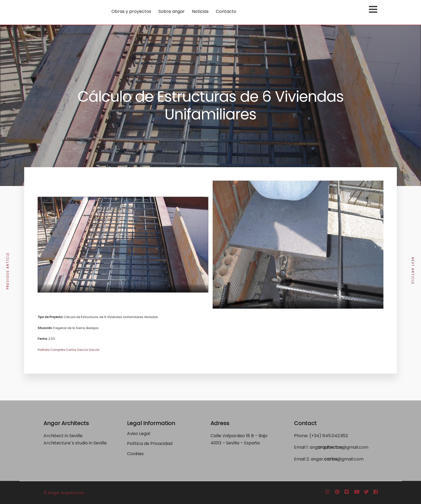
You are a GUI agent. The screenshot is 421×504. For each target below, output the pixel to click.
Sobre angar (172, 11)
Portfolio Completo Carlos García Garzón (69, 350)
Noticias (200, 11)
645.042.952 (335, 436)
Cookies (135, 454)
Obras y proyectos (131, 11)
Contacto (226, 11)
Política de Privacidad (150, 443)
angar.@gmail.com (337, 459)
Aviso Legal (139, 434)
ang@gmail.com (339, 447)
